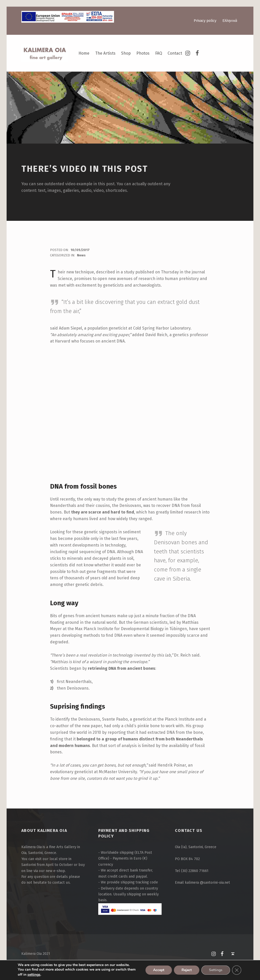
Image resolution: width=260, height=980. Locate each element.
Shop (126, 53)
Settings (216, 970)
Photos (143, 53)
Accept (159, 970)
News (81, 255)
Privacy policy (205, 21)
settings (34, 975)
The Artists (105, 53)
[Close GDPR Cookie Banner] (237, 970)
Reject (187, 970)
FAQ (159, 53)
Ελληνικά (230, 21)
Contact (175, 53)
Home (84, 53)
